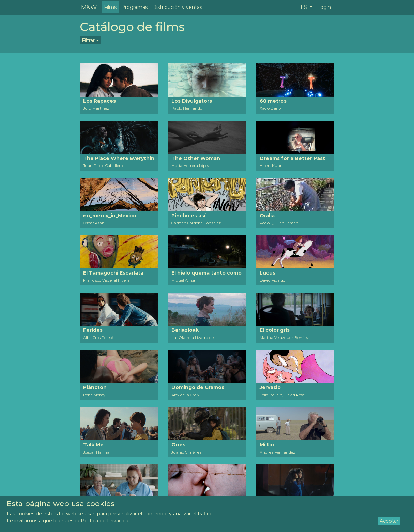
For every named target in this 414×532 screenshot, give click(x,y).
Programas (134, 7)
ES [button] (304, 7)
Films (110, 7)
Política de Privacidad (106, 521)
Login (324, 7)
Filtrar (90, 40)
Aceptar (389, 521)
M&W (89, 7)
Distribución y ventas (177, 7)
